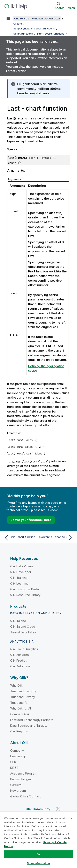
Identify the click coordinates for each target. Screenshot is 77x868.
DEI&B (14, 768)
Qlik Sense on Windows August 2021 (37, 18)
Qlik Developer (21, 572)
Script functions (23, 34)
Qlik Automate (20, 666)
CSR (13, 762)
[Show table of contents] (8, 18)
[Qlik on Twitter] (58, 809)
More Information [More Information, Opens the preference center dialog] (38, 863)
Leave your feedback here (31, 520)
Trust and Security (23, 691)
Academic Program (24, 773)
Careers (16, 785)
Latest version (16, 71)
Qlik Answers (20, 655)
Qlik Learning (19, 583)
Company (17, 751)
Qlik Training (19, 578)
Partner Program (22, 779)
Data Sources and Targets (29, 726)
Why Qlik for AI (21, 708)
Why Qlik (16, 685)
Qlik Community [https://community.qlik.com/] (38, 809)
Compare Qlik (20, 714)
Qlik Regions (19, 731)
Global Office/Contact (25, 796)
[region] (38, 840)
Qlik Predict (18, 661)
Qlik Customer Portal (25, 589)
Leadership (18, 756)
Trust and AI (19, 703)
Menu (71, 8)
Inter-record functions (51, 34)
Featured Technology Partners (32, 720)
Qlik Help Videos (22, 566)
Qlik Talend (18, 621)
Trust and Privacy (23, 697)
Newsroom (18, 791)
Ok (38, 854)
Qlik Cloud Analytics (24, 649)
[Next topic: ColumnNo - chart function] (57, 538)
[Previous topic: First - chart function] (20, 538)
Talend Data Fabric (24, 632)
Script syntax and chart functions (34, 28)
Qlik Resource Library (25, 595)
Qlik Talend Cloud (23, 627)
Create (18, 24)
